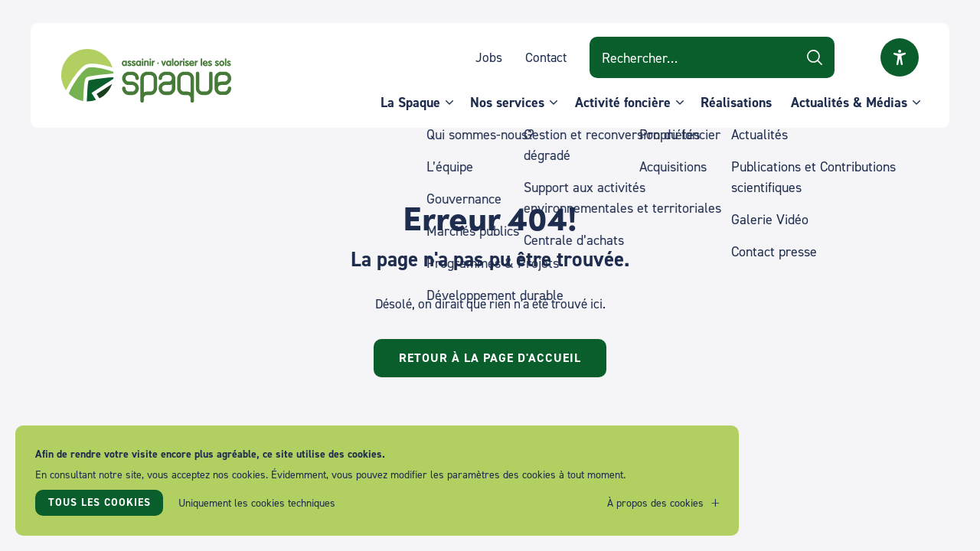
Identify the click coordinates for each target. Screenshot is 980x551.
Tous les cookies (100, 502)
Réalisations (736, 102)
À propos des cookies (655, 502)
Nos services (507, 102)
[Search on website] (712, 57)
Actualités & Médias (849, 102)
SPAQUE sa (146, 76)
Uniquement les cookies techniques (257, 502)
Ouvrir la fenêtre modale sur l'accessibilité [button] (900, 57)
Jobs (489, 57)
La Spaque (410, 102)
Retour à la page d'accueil (490, 358)
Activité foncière (623, 102)
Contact (546, 57)
